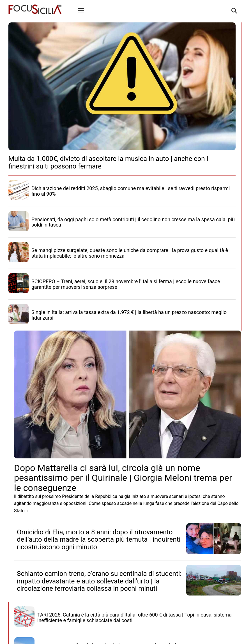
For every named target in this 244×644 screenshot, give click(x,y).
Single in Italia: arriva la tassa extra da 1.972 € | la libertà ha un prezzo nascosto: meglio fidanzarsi (129, 315)
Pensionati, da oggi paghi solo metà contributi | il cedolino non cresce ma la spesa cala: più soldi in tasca (133, 222)
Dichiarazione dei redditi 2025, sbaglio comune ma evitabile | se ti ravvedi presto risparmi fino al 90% (131, 191)
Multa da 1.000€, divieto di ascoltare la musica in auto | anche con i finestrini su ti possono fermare (108, 162)
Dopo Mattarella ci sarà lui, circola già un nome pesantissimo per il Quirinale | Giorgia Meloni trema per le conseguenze (123, 478)
